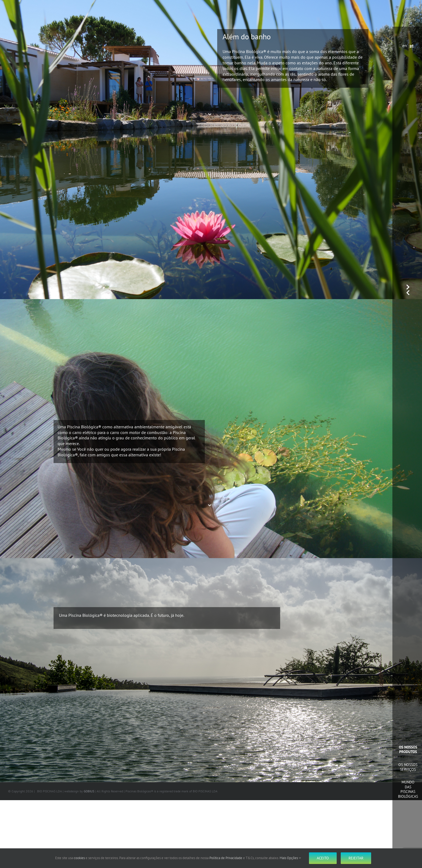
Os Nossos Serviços (408, 767)
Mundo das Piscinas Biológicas (408, 789)
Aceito (323, 858)
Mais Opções (290, 858)
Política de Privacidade (226, 858)
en (405, 45)
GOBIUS (89, 791)
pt (412, 45)
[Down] (211, 114)
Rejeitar (356, 858)
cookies (79, 858)
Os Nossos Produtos (408, 750)
